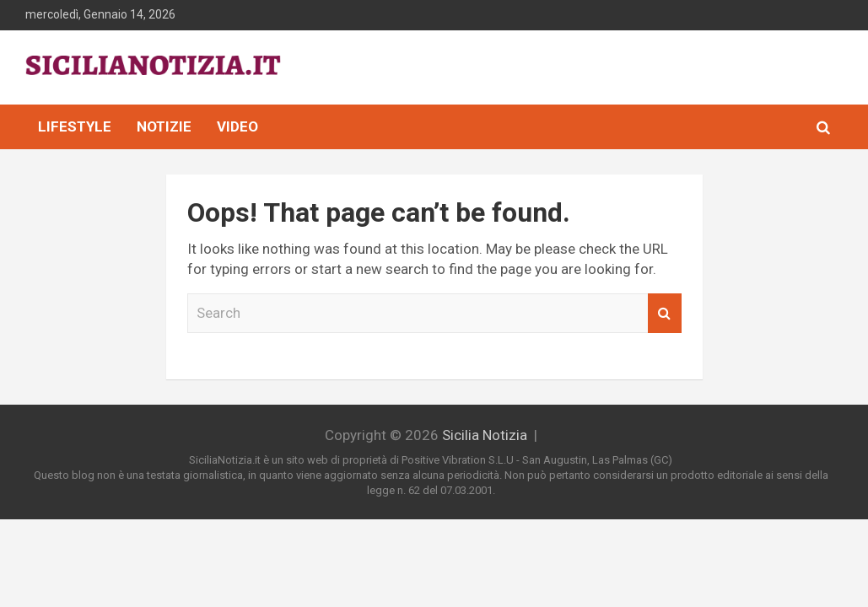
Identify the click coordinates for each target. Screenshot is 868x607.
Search (665, 314)
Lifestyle (75, 126)
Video (237, 126)
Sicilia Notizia (485, 435)
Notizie (164, 126)
